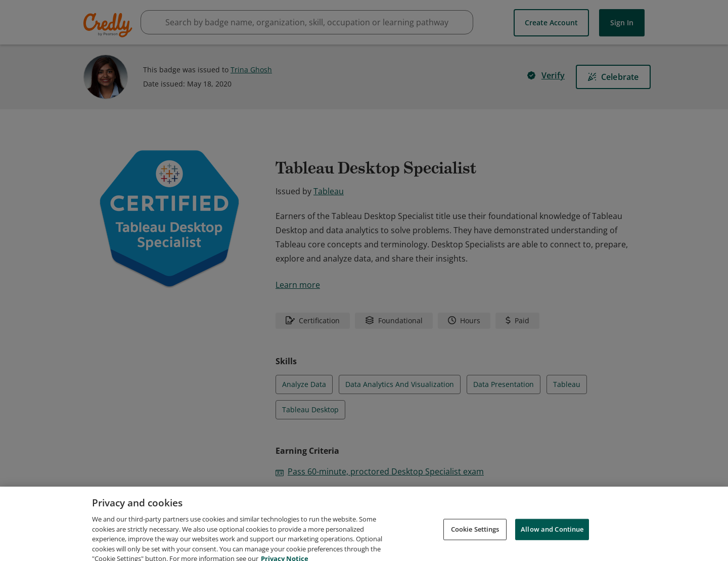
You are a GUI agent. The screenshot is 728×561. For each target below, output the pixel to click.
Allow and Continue (552, 540)
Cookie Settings (475, 540)
